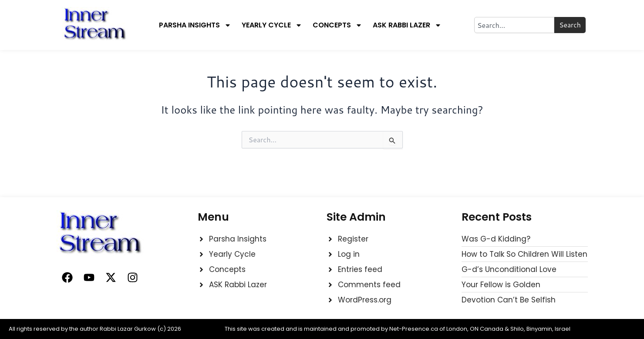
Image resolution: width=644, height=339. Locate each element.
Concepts (337, 25)
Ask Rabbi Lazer (407, 25)
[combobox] (514, 25)
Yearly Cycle (272, 25)
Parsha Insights (195, 25)
